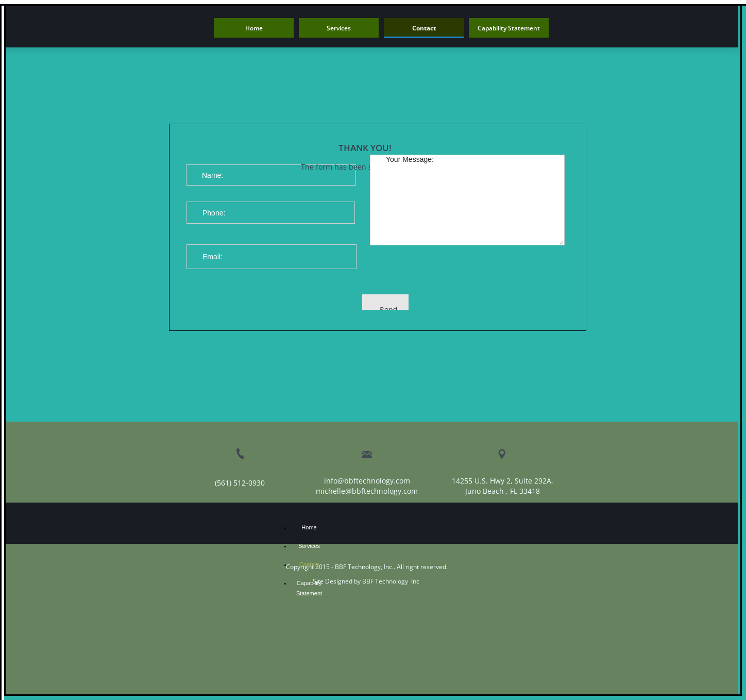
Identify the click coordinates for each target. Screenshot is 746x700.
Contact (309, 564)
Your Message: (467, 200)
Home (309, 527)
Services (309, 546)
